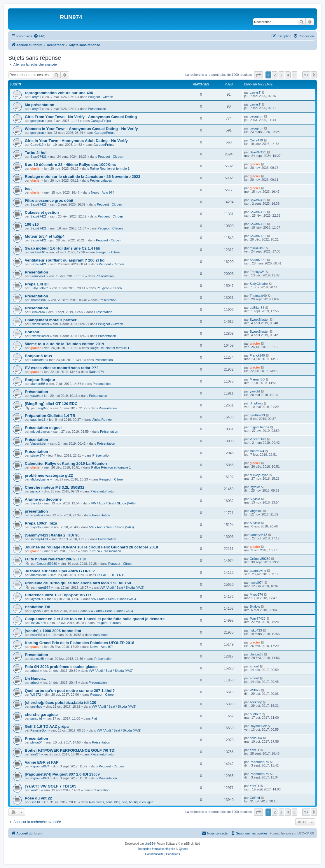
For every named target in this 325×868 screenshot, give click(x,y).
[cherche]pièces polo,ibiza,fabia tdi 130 (61, 703)
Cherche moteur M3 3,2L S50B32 (55, 487)
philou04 (36, 742)
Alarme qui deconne (43, 499)
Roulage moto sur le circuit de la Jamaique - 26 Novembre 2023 (83, 177)
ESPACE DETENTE (111, 575)
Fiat (94, 718)
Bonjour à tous (38, 356)
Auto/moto (100, 635)
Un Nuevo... (35, 679)
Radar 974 (96, 372)
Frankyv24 (38, 276)
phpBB (149, 844)
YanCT (35, 754)
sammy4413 (39, 539)
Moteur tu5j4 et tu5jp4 (45, 236)
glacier (35, 169)
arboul (35, 671)
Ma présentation (40, 105)
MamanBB (38, 384)
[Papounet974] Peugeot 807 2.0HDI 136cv (62, 774)
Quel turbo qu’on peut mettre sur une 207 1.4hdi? (70, 691)
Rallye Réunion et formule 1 (110, 169)
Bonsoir (32, 332)
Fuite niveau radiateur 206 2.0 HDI (56, 559)
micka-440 (38, 252)
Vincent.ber (38, 443)
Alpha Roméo (102, 420)
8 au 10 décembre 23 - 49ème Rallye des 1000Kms (70, 165)
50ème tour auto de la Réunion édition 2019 (64, 344)
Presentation (36, 272)
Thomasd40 (39, 300)
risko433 (36, 635)
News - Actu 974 (103, 192)
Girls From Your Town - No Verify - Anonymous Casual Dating (81, 117)
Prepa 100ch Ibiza (41, 523)
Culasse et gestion (42, 212)
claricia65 (37, 659)
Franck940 (38, 360)
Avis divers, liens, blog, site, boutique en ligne (121, 802)
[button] (258, 75)
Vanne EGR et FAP (42, 762)
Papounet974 (40, 766)
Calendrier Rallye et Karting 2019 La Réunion (66, 463)
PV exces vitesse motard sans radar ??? (62, 368)
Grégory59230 (47, 564)
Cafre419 (37, 145)
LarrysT (36, 97)
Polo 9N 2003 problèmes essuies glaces (61, 667)
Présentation (97, 109)
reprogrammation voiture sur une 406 (59, 93)
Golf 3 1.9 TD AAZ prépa (47, 726)
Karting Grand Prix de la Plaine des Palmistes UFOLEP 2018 (79, 643)
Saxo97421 (39, 157)
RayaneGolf (39, 730)
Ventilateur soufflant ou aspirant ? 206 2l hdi (65, 260)
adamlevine (39, 575)
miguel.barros (40, 432)
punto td (36, 718)
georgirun (37, 121)
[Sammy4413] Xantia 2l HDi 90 (52, 535)
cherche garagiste (41, 714)
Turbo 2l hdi (36, 153)
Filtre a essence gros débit (49, 200)
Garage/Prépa (101, 121)
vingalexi (37, 515)
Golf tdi (35, 802)
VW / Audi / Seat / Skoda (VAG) (113, 503)
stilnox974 (38, 455)
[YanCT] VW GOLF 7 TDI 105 (51, 786)
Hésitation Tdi (37, 607)
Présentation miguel (43, 428)
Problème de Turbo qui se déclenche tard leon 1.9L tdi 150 (78, 583)
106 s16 (32, 224)
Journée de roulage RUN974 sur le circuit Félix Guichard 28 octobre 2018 (91, 547)
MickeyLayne (40, 479)
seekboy (36, 706)
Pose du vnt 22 (38, 798)
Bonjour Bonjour (40, 380)
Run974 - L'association (105, 551)
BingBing (43, 408)
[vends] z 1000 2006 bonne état (53, 631)
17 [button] (306, 75)
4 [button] (288, 75)
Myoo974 (37, 599)
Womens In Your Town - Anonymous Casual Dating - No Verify (81, 129)
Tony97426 (38, 623)
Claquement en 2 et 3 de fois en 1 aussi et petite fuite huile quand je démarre (95, 619)
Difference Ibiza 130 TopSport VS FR (58, 595)
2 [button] (275, 75)
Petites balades (101, 180)
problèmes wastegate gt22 (49, 475)
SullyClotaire (39, 288)
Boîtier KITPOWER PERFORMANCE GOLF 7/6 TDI (70, 750)
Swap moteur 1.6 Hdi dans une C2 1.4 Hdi (63, 248)
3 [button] (281, 75)
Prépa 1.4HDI (37, 284)
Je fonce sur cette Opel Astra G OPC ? (60, 571)
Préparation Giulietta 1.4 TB (50, 416)
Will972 (36, 695)
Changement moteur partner (51, 320)
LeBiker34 (38, 312)
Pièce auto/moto (102, 491)
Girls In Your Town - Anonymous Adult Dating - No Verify (76, 141)
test (28, 188)
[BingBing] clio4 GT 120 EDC (51, 404)
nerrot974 (43, 588)
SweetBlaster (40, 324)
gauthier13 (38, 420)
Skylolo (35, 503)
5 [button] (295, 75)
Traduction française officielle (156, 849)
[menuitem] (39, 36)
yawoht (35, 396)
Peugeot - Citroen (100, 97)
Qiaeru (183, 849)
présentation (36, 511)
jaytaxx (35, 491)
